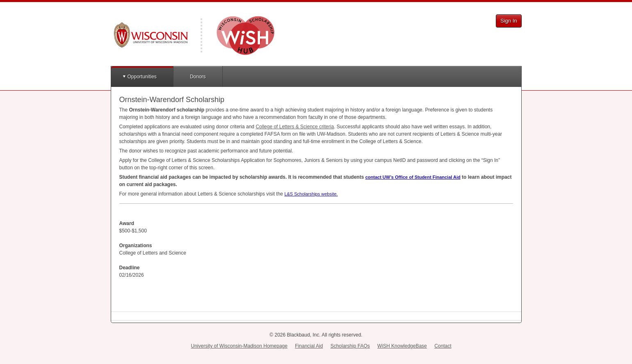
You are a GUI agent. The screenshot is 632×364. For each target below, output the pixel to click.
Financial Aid (309, 346)
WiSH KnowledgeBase (402, 346)
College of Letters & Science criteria (295, 127)
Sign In (509, 21)
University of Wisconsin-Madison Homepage (239, 346)
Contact (443, 346)
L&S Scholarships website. (311, 194)
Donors (198, 77)
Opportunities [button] (142, 77)
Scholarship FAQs (350, 346)
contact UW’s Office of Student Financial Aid (413, 177)
